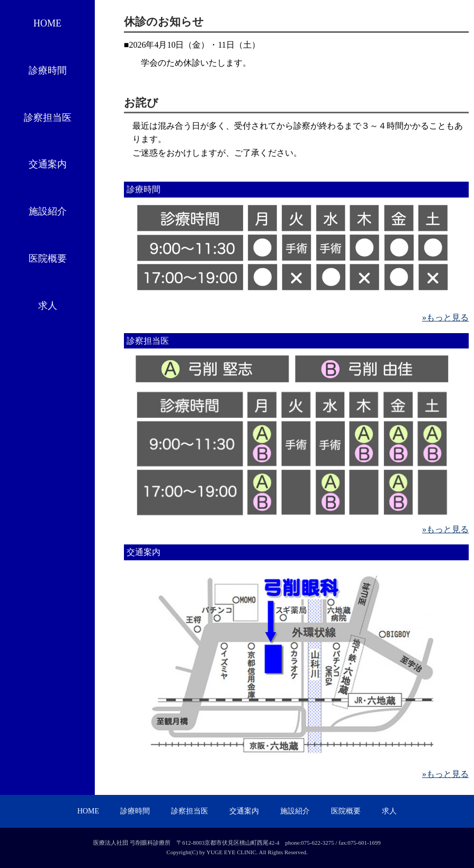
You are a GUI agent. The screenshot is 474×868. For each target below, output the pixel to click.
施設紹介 (48, 211)
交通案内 (48, 164)
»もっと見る (445, 317)
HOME (47, 23)
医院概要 (48, 258)
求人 (48, 306)
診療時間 (48, 70)
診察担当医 (48, 118)
